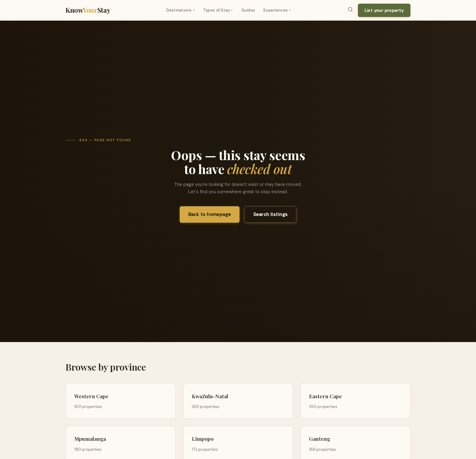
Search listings (270, 214)
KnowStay (88, 10)
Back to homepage (210, 214)
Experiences (277, 10)
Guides (248, 10)
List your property (384, 10)
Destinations (180, 10)
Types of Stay (218, 10)
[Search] (350, 10)
